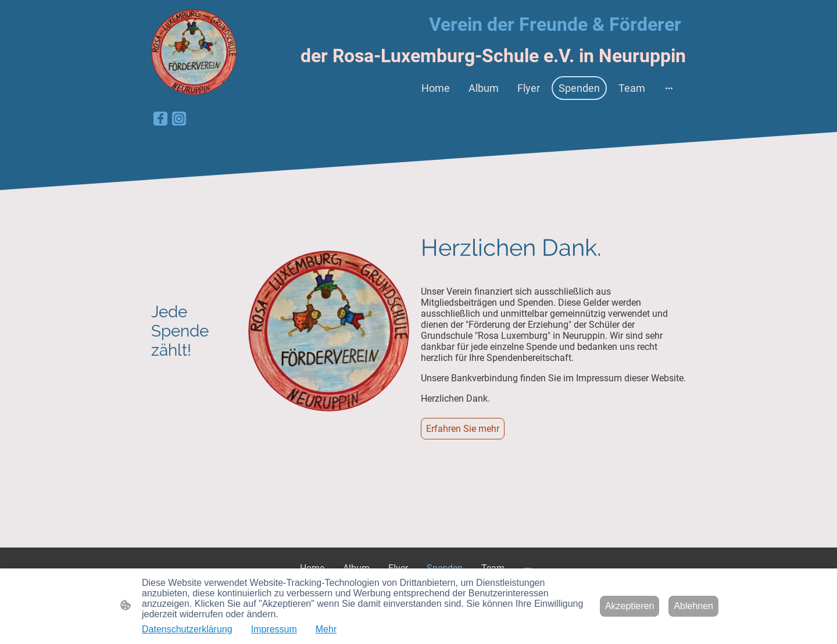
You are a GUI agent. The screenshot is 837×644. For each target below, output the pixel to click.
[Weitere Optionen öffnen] (669, 88)
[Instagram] (179, 119)
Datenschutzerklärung (187, 629)
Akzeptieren (630, 606)
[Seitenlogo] (194, 52)
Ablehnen (693, 606)
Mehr (326, 629)
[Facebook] (160, 119)
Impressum (274, 629)
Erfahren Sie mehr (463, 429)
